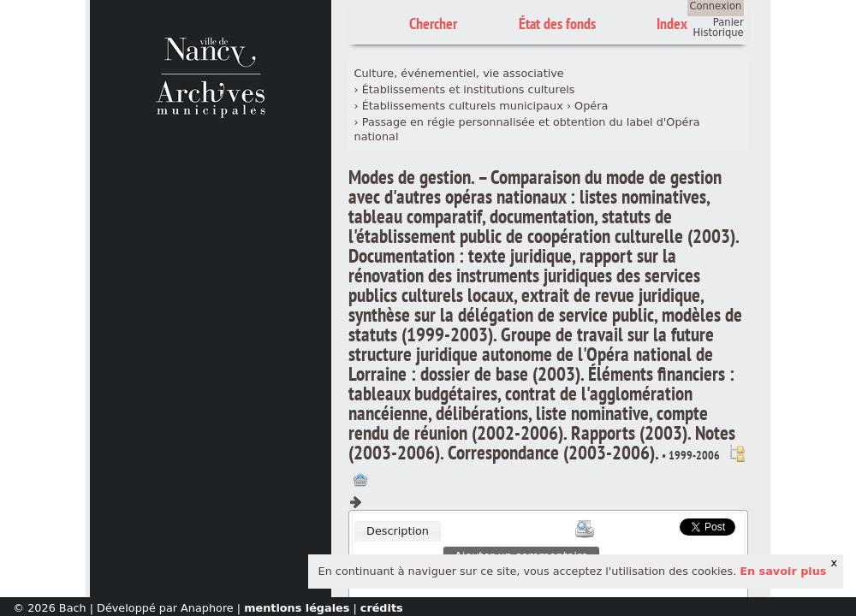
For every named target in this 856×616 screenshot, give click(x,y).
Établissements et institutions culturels (469, 89)
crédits (382, 608)
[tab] (397, 531)
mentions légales (297, 608)
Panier (728, 22)
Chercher (433, 24)
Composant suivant (355, 502)
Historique (719, 33)
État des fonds (557, 24)
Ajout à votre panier (360, 480)
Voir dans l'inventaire (737, 453)
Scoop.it (654, 525)
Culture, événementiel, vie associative (459, 73)
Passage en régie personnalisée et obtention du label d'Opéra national (527, 129)
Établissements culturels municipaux (463, 106)
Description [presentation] (398, 531)
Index (672, 24)
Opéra (591, 106)
